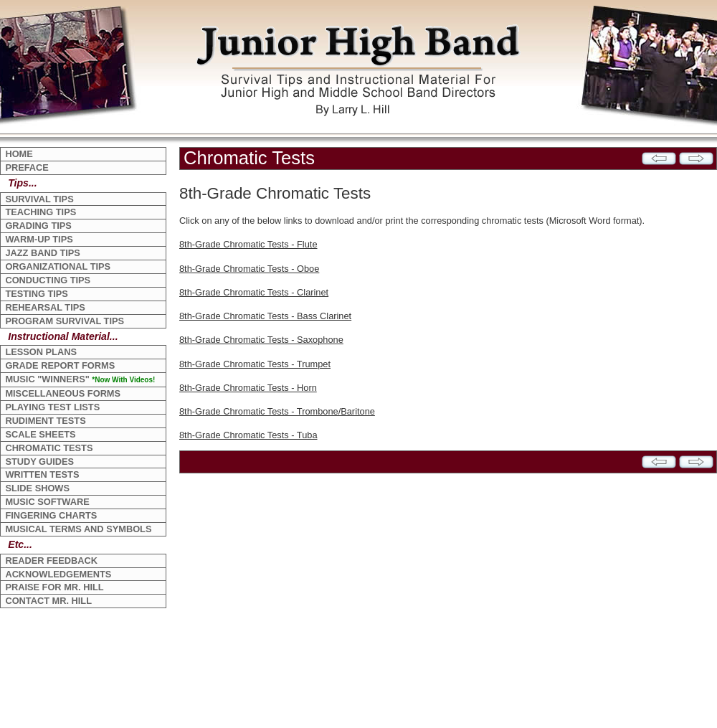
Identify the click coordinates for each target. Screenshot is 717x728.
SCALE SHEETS (40, 434)
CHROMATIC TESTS (49, 448)
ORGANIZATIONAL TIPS (58, 266)
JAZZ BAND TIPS (43, 253)
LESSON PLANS (41, 352)
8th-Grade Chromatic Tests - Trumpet (255, 364)
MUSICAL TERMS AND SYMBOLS (78, 529)
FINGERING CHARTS (51, 515)
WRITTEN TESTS (42, 474)
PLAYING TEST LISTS (52, 407)
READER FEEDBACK (51, 561)
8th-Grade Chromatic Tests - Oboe (249, 269)
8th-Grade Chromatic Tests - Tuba (248, 435)
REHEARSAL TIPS (45, 307)
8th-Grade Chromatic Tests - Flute (248, 244)
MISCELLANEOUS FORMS (63, 393)
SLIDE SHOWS (37, 488)
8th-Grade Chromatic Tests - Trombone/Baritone (277, 411)
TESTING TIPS (36, 294)
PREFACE (27, 167)
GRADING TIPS (38, 226)
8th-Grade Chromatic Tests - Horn (248, 388)
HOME (19, 154)
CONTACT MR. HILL (48, 601)
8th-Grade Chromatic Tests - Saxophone (261, 340)
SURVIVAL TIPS (39, 199)
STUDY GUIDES (39, 462)
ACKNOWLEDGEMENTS (58, 574)
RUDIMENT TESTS (45, 421)
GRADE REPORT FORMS (60, 365)
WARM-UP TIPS (39, 239)
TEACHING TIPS (41, 212)
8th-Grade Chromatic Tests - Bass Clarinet (265, 316)
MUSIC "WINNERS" (80, 379)
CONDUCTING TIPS (48, 280)
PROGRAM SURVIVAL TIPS (65, 321)
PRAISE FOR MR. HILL (54, 587)
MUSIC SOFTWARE (47, 502)
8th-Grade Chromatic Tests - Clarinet (254, 292)
